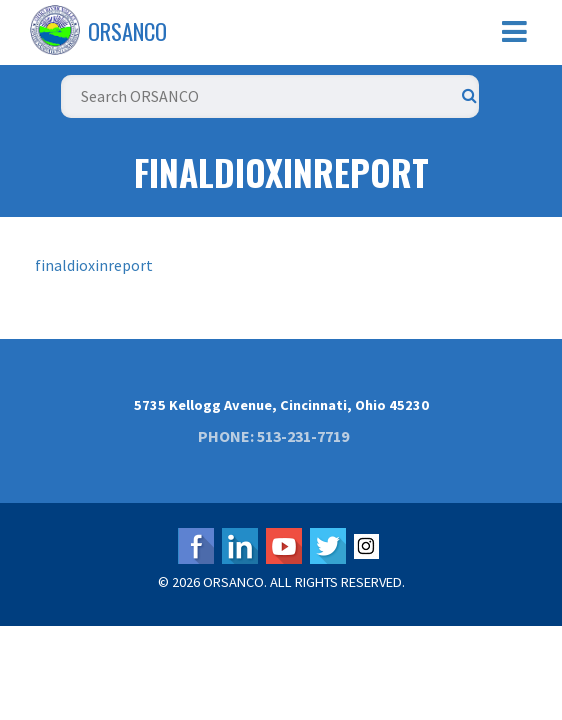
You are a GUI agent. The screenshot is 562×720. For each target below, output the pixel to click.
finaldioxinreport (94, 265)
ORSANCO (127, 31)
